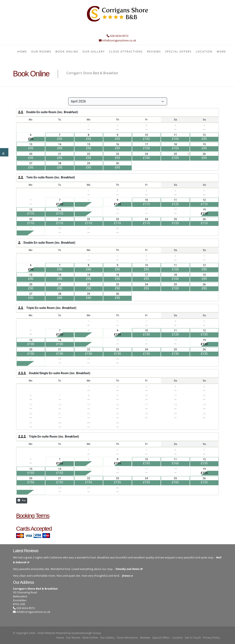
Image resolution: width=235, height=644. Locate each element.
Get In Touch (193, 638)
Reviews (154, 51)
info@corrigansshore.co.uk (33, 612)
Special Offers (178, 51)
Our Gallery (94, 51)
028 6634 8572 (24, 608)
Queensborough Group (86, 633)
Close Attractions (126, 51)
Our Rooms (41, 51)
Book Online (67, 51)
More (221, 51)
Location (204, 51)
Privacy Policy (211, 638)
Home (22, 51)
